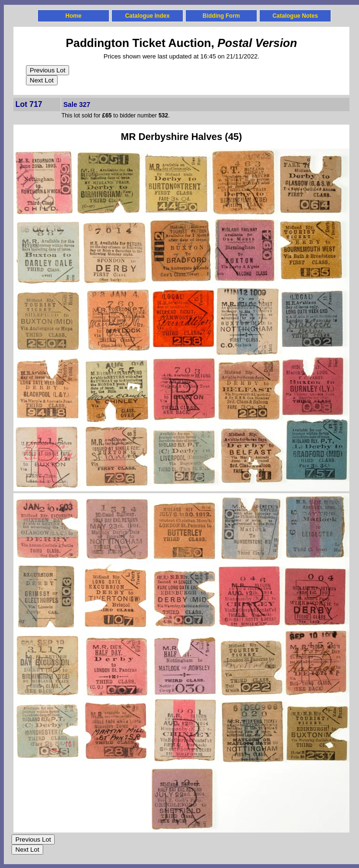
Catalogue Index (148, 16)
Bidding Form (221, 16)
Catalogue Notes (295, 16)
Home (73, 16)
